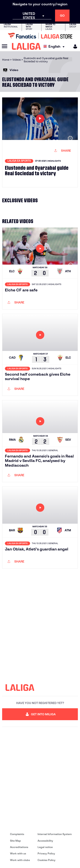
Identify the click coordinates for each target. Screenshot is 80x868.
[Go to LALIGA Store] (40, 36)
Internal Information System (55, 834)
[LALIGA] (26, 46)
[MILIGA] (74, 46)
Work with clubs (20, 860)
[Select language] (55, 46)
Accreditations (19, 847)
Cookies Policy (47, 860)
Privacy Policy (46, 853)
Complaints (17, 834)
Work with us (18, 853)
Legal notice (45, 847)
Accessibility (45, 841)
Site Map (15, 841)
